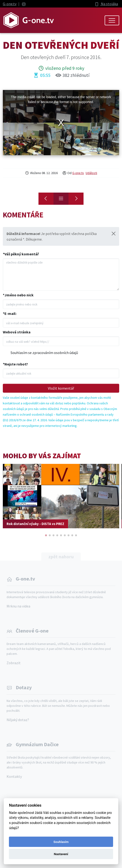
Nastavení (61, 854)
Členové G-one (32, 631)
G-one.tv (10, 4)
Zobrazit (14, 663)
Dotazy (24, 687)
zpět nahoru (61, 557)
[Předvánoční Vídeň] (46, 199)
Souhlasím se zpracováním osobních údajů (44, 353)
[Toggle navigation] (112, 20)
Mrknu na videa (18, 606)
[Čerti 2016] (76, 199)
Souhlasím (61, 842)
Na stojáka (106, 4)
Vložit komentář (61, 388)
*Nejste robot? (15, 364)
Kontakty (14, 776)
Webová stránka (17, 332)
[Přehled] (61, 199)
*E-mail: (10, 313)
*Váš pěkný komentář (21, 254)
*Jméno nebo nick (18, 295)
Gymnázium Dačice (37, 744)
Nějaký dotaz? (18, 720)
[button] (46, 535)
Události (91, 173)
